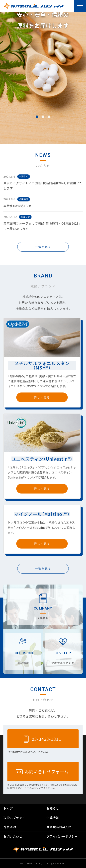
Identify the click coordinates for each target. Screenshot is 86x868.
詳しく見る (42, 397)
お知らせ (24, 176)
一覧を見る (43, 247)
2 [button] (43, 117)
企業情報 (24, 199)
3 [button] (49, 117)
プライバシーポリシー (62, 836)
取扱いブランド (14, 818)
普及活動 (10, 827)
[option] (43, 78)
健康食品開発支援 (59, 827)
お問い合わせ (13, 836)
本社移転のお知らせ (17, 206)
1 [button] (37, 117)
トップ (8, 808)
